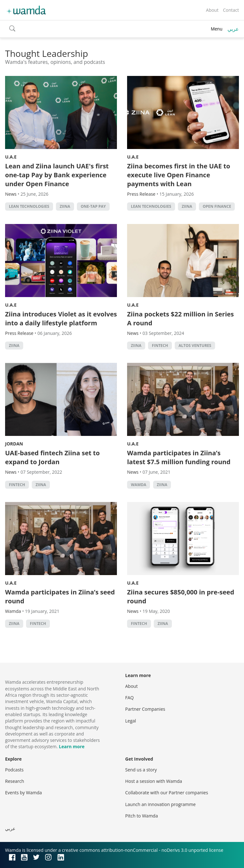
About (212, 10)
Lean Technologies (29, 206)
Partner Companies (145, 709)
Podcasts (14, 770)
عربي (233, 29)
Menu (217, 29)
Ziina (65, 206)
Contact (231, 10)
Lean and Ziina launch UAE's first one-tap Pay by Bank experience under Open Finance (57, 175)
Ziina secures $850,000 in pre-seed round (181, 597)
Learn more (72, 746)
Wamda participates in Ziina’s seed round (60, 597)
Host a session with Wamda (154, 781)
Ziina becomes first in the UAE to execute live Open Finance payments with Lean (179, 175)
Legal (131, 721)
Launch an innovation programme (160, 804)
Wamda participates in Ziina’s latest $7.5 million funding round (179, 457)
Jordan (14, 444)
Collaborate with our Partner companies (167, 793)
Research (15, 781)
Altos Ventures (195, 346)
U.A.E (11, 157)
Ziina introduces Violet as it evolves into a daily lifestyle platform (61, 319)
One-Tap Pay (93, 206)
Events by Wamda (24, 793)
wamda (139, 485)
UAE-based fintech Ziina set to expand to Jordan (52, 457)
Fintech (160, 346)
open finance (217, 206)
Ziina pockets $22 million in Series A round (180, 319)
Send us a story (141, 770)
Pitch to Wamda (142, 816)
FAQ (129, 698)
